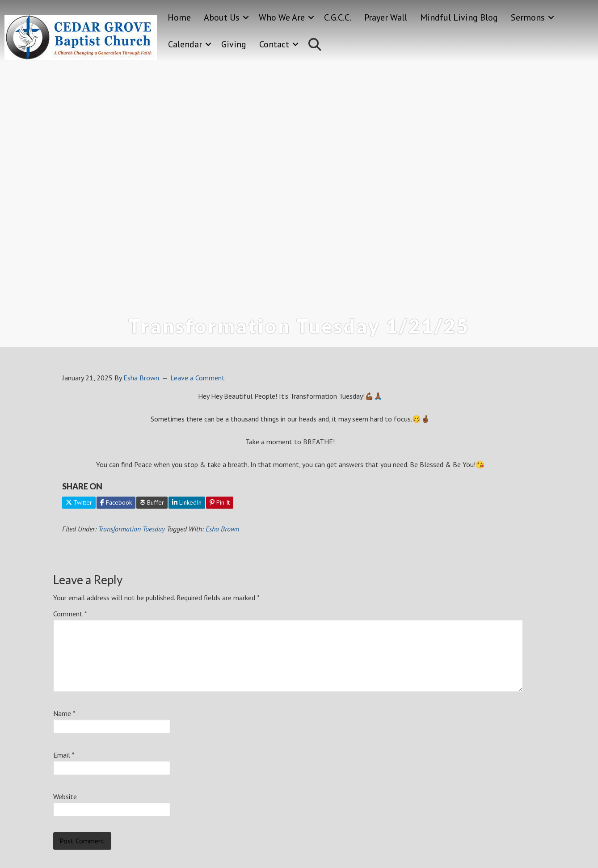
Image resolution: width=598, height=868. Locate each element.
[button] (246, 18)
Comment (70, 614)
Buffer (152, 502)
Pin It (220, 502)
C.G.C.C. (338, 17)
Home (179, 17)
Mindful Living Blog (459, 17)
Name (64, 713)
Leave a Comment (198, 378)
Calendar (185, 44)
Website (65, 796)
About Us (222, 17)
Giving (234, 44)
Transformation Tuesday (132, 529)
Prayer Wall (386, 17)
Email (64, 755)
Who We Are (282, 17)
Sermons (528, 17)
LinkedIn (187, 502)
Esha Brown (222, 529)
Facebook (116, 502)
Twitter (79, 502)
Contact (274, 44)
